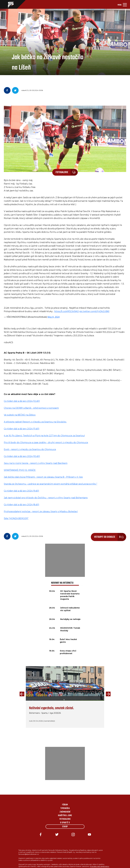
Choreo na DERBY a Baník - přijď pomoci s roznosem (31, 408)
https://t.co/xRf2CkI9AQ (67, 311)
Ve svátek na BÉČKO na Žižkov (20, 415)
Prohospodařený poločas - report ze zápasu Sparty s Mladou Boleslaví (41, 511)
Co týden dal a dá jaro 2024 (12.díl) (22, 401)
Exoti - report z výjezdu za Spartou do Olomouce (30, 449)
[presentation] (21, 694)
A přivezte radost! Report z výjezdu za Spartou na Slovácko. (35, 422)
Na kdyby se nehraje (70, 619)
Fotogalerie (65, 819)
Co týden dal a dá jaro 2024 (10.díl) (22, 456)
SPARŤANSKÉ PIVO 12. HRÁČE (20, 470)
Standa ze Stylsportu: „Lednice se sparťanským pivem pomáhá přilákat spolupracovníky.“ (51, 484)
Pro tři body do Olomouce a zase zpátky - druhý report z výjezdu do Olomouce (46, 442)
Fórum (65, 805)
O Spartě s (65, 823)
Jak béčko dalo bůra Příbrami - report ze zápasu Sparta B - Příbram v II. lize (43, 477)
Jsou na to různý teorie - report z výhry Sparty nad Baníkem (36, 463)
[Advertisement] (65, 560)
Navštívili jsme (65, 816)
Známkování (65, 812)
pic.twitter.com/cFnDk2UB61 (94, 311)
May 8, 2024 (54, 317)
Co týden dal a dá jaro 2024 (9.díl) (21, 491)
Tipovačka (65, 808)
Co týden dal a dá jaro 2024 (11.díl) (22, 429)
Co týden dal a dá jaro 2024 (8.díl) (22, 505)
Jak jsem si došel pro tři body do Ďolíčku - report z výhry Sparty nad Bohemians (46, 498)
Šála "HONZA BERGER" (16, 518)
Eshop (65, 827)
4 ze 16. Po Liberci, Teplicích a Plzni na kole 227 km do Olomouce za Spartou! (44, 436)
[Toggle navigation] (122, 4)
